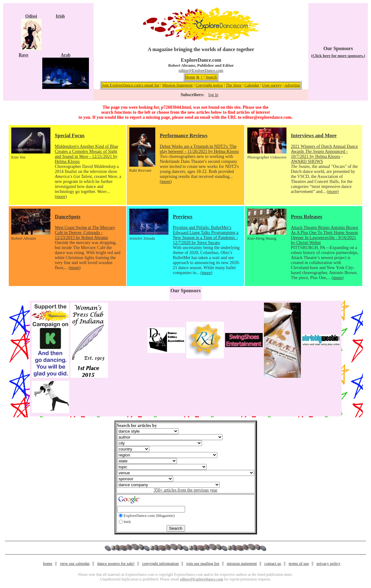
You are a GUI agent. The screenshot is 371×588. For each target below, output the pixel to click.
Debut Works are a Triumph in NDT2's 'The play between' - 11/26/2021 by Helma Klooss (199, 149)
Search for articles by (137, 426)
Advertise (292, 85)
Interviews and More (314, 135)
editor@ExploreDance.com (201, 70)
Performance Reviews (183, 135)
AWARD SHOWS (307, 161)
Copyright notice (209, 85)
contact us (273, 563)
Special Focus (70, 135)
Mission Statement (177, 85)
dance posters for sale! (116, 563)
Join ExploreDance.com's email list (131, 85)
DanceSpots (68, 217)
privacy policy (328, 563)
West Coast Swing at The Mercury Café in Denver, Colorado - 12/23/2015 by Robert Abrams (85, 233)
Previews (183, 217)
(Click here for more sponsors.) (338, 56)
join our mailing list (203, 563)
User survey (272, 85)
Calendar (252, 85)
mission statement (242, 563)
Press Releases (307, 217)
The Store (234, 85)
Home (190, 77)
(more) (61, 197)
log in (213, 95)
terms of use (299, 563)
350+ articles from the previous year (185, 490)
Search (211, 77)
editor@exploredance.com (267, 117)
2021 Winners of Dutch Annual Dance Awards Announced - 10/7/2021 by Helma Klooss (324, 151)
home (48, 563)
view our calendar (75, 563)
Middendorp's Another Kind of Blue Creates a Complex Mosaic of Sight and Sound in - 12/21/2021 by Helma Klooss (86, 154)
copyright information (160, 563)
